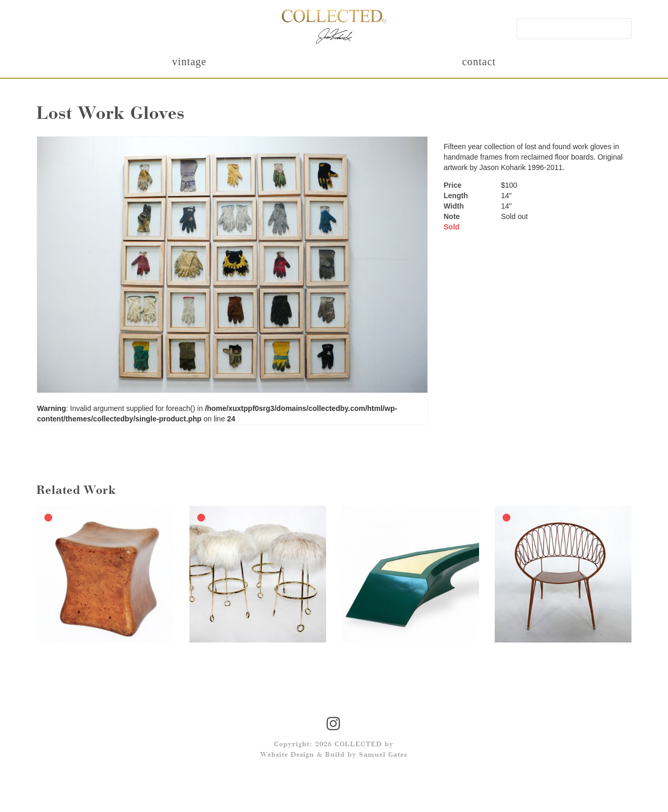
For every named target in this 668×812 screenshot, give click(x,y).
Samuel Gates (383, 755)
